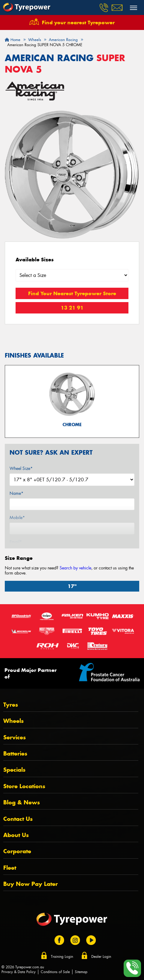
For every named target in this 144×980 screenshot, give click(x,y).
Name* (16, 493)
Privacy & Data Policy (19, 972)
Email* (16, 542)
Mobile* (17, 518)
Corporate (17, 851)
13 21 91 (72, 308)
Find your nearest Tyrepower (78, 22)
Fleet (10, 868)
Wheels (13, 721)
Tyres (11, 705)
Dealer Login (101, 957)
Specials (14, 770)
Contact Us (18, 819)
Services (15, 737)
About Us (16, 835)
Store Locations (24, 786)
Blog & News (22, 802)
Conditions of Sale (55, 972)
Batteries (15, 754)
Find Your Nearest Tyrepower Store (72, 293)
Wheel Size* (21, 468)
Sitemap (81, 972)
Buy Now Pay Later (31, 884)
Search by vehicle (75, 568)
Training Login (62, 957)
